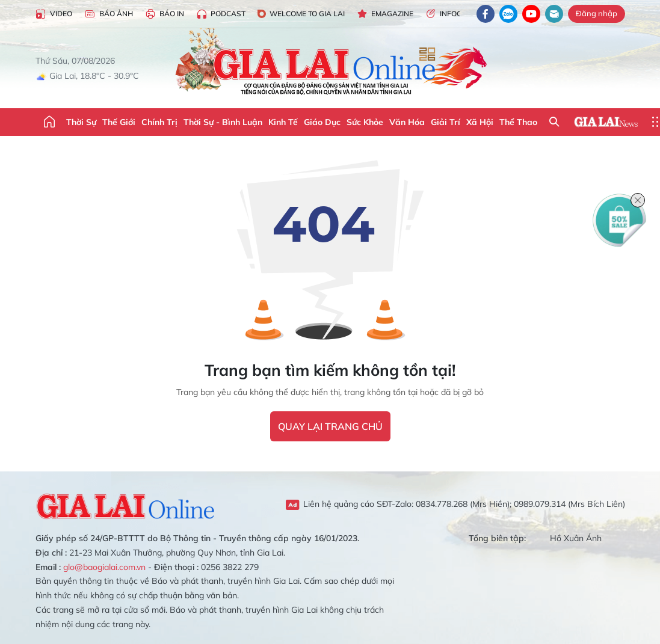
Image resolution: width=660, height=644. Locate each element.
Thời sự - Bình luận (223, 122)
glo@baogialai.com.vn (104, 567)
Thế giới (119, 122)
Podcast (221, 14)
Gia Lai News (606, 122)
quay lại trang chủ (330, 426)
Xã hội (480, 122)
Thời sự (81, 122)
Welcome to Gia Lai (301, 14)
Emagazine (385, 14)
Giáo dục (322, 122)
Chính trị (159, 122)
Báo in (165, 14)
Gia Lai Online (126, 504)
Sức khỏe (365, 122)
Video (54, 14)
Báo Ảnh (109, 14)
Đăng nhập (597, 13)
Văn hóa (407, 122)
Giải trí (446, 122)
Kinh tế (283, 122)
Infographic (457, 14)
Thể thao (518, 122)
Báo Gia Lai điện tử (330, 63)
